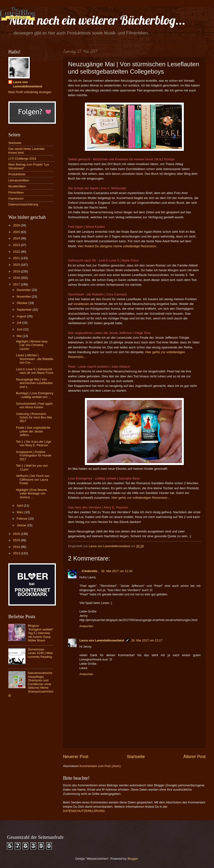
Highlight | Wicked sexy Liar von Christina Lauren (32, 345)
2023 (17, 245)
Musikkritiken (17, 186)
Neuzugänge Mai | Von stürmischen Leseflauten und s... (34, 383)
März (20, 512)
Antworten (86, 626)
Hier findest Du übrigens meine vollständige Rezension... (118, 246)
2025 (17, 232)
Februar (22, 519)
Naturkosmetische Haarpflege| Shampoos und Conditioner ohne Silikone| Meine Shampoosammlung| (31, 684)
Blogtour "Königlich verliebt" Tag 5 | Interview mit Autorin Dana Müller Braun (40, 633)
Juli (19, 323)
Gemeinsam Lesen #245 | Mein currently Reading (40, 653)
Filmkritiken (16, 192)
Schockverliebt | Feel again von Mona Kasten (34, 405)
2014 (17, 547)
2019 (17, 271)
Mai (19, 336)
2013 (17, 553)
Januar (22, 525)
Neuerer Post (76, 757)
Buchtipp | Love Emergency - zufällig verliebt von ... (35, 395)
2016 (17, 534)
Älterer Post (195, 757)
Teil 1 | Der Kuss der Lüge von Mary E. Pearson (34, 443)
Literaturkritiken (19, 180)
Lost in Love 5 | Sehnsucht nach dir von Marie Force (35, 371)
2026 (17, 225)
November (24, 296)
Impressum (16, 198)
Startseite (136, 757)
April (20, 505)
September (25, 310)
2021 (17, 258)
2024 (17, 238)
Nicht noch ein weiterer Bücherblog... (97, 20)
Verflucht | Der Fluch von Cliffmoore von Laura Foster (33, 479)
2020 (17, 265)
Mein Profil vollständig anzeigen (30, 92)
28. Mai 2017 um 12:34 (117, 571)
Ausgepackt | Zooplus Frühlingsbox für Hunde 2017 (34, 455)
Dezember (24, 290)
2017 (17, 284)
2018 (17, 278)
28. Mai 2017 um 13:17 (147, 640)
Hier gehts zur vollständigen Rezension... (141, 498)
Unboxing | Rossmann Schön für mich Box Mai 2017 (34, 417)
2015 (17, 540)
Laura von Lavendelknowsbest (102, 640)
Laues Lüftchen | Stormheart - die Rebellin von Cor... (35, 359)
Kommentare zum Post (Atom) (100, 766)
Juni (20, 329)
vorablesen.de (84, 304)
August (22, 316)
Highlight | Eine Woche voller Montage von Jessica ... (31, 493)
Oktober (22, 303)
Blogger (133, 859)
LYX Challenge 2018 (22, 159)
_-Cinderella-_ (90, 571)
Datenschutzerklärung (23, 204)
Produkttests (17, 174)
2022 (17, 252)
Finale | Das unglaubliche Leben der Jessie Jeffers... (33, 431)
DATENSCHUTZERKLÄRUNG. (84, 811)
